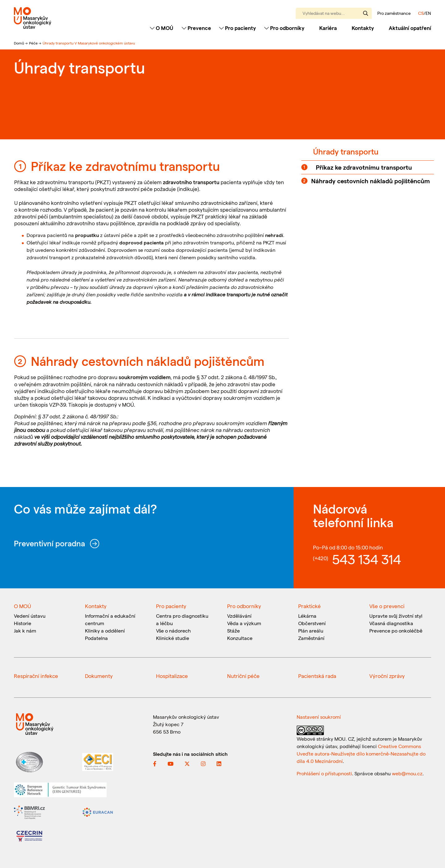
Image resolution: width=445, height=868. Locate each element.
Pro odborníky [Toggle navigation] (284, 28)
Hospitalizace (172, 676)
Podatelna (96, 638)
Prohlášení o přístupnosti (324, 773)
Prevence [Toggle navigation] (196, 28)
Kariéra (328, 28)
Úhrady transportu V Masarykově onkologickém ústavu (89, 43)
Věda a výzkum (244, 623)
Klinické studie (173, 638)
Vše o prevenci (387, 606)
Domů (19, 43)
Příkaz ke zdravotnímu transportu (364, 167)
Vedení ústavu (30, 616)
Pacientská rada (317, 676)
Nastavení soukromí (319, 717)
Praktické (309, 606)
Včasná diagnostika (391, 623)
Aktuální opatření (410, 28)
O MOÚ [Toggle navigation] (162, 28)
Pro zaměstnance (394, 13)
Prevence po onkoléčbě (396, 631)
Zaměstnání (311, 638)
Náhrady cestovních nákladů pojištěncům (371, 181)
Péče (34, 43)
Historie (23, 623)
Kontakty (363, 28)
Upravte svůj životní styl (396, 616)
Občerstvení (312, 623)
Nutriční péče (243, 676)
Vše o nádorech (173, 631)
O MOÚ (22, 606)
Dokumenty (99, 676)
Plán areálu (311, 631)
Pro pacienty (171, 606)
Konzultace (240, 638)
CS (421, 13)
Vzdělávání (239, 616)
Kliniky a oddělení (105, 631)
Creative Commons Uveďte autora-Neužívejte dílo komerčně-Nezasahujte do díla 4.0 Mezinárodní (361, 754)
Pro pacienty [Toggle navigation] (237, 28)
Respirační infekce (36, 676)
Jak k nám (25, 631)
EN (428, 13)
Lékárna (307, 616)
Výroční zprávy (387, 676)
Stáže (233, 631)
